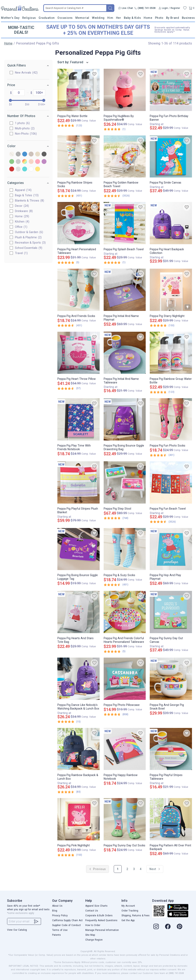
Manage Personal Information (102, 930)
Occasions (65, 18)
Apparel (23, 190)
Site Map (90, 935)
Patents (56, 935)
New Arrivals (26, 73)
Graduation (47, 18)
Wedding (98, 18)
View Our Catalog (17, 930)
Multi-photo (25, 128)
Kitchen (22, 222)
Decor (22, 206)
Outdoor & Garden (29, 232)
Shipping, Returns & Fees (135, 916)
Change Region (94, 940)
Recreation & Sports (30, 243)
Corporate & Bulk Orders (99, 916)
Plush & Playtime (28, 237)
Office (21, 227)
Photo (159, 18)
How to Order (93, 925)
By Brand (173, 18)
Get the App (128, 920)
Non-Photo (26, 134)
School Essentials (29, 248)
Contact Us (92, 911)
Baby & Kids (132, 18)
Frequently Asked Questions (101, 920)
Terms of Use (60, 930)
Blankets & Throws (30, 201)
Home (148, 18)
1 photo (22, 123)
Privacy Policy (60, 916)
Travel (21, 253)
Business (188, 18)
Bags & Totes (27, 195)
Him (110, 18)
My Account (128, 906)
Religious (29, 18)
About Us (57, 906)
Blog (55, 911)
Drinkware (24, 211)
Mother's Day (10, 18)
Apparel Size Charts (96, 906)
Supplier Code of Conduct (66, 925)
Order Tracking (130, 911)
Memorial (82, 18)
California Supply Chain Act (67, 920)
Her (119, 18)
